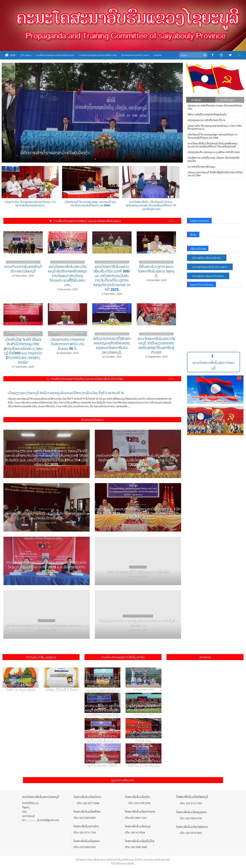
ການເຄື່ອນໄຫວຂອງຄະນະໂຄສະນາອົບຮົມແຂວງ (55, 55)
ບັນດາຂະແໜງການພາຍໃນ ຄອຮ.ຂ (135, 55)
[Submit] (205, 55)
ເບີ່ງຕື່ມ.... (174, 221)
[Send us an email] (239, 55)
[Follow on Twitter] (230, 55)
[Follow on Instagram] (221, 55)
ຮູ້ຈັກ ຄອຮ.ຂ (26, 55)
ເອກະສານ (158, 55)
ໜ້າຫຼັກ (10, 55)
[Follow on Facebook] (213, 55)
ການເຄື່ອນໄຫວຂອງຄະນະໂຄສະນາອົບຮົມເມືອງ (98, 55)
